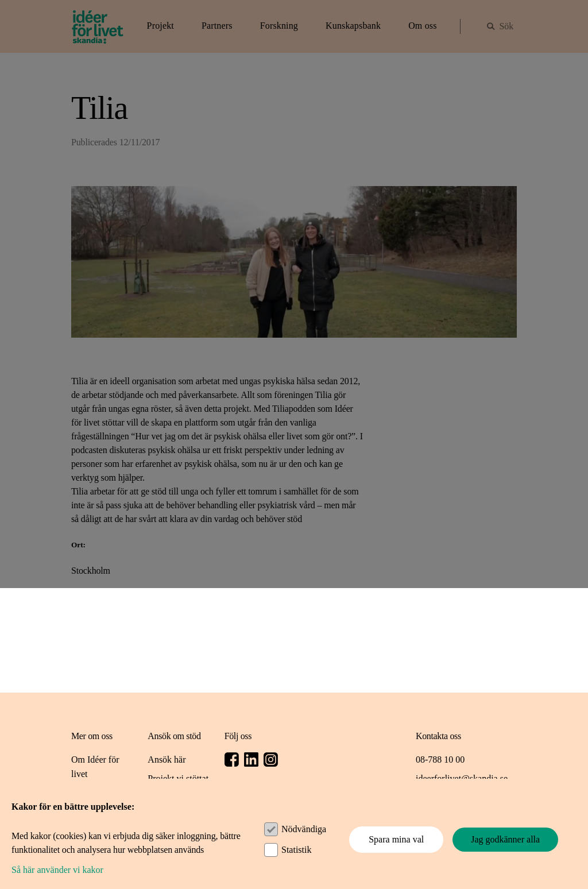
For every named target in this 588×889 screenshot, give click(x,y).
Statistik (296, 850)
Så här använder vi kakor (57, 870)
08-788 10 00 (440, 759)
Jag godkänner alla (505, 839)
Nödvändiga (304, 829)
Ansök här (167, 759)
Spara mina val (396, 839)
